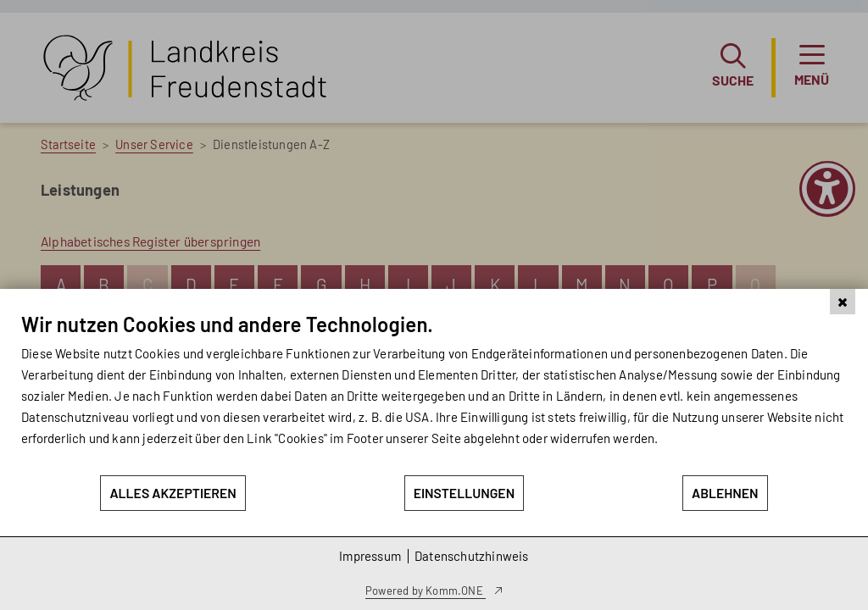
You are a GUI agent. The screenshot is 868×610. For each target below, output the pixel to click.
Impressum (370, 556)
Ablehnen (725, 493)
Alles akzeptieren (172, 493)
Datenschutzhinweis (472, 556)
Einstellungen (465, 493)
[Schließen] (843, 302)
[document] (434, 393)
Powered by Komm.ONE (426, 591)
